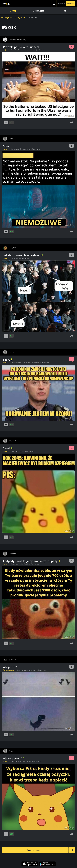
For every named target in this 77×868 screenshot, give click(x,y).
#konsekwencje (36, 363)
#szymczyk (45, 363)
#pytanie (14, 149)
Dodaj (13, 11)
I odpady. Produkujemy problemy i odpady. (32, 561)
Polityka (6, 258)
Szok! (8, 448)
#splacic (38, 761)
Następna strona (35, 850)
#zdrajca (35, 50)
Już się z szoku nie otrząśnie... (23, 255)
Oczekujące (38, 11)
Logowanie (61, 4)
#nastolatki (20, 363)
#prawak (29, 50)
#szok (13, 50)
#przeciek (42, 50)
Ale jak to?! (10, 667)
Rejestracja (71, 4)
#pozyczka (23, 761)
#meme (24, 149)
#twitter (21, 564)
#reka (22, 258)
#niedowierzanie (20, 50)
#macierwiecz (29, 451)
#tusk (14, 258)
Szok (6, 146)
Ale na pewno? (14, 758)
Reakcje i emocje (8, 670)
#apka (38, 149)
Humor (5, 149)
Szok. (8, 360)
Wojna (5, 50)
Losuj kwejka (73, 851)
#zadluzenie (31, 761)
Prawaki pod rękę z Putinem (21, 47)
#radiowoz (28, 363)
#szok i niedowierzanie (40, 670)
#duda (27, 258)
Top (64, 11)
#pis (18, 451)
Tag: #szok (21, 17)
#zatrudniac (35, 564)
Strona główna (7, 17)
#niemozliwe (31, 149)
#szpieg (22, 451)
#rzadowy (27, 564)
